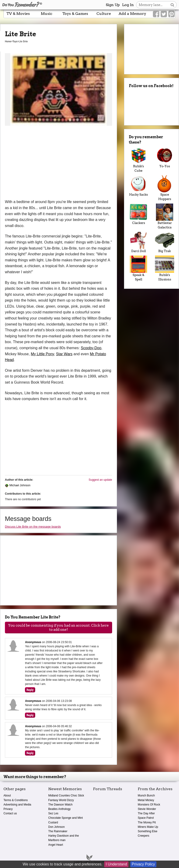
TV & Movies (18, 14)
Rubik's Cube (138, 160)
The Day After (146, 813)
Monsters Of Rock (149, 805)
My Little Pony (42, 354)
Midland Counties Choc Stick (66, 796)
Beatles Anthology (59, 809)
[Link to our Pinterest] (171, 14)
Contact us (10, 813)
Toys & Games (75, 14)
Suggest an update (100, 480)
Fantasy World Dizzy (61, 800)
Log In (128, 5)
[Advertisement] (59, 164)
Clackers (138, 214)
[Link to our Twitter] (164, 14)
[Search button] (172, 5)
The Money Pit (147, 822)
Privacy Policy (143, 864)
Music (47, 14)
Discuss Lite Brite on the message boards (33, 527)
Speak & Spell (138, 268)
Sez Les (53, 813)
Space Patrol (146, 818)
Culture (104, 14)
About (7, 796)
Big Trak (165, 242)
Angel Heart (56, 845)
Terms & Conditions (16, 800)
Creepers (143, 836)
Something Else (148, 831)
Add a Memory (132, 14)
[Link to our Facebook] (156, 14)
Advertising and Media (17, 805)
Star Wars (64, 354)
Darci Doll (138, 242)
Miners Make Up (148, 827)
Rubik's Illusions (165, 268)
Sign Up (113, 5)
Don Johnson (57, 827)
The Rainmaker (58, 831)
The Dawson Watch (60, 805)
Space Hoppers (165, 188)
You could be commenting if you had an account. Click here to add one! (59, 628)
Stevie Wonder (147, 809)
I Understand (116, 864)
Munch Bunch (146, 796)
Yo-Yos (165, 157)
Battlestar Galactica (165, 216)
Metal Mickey (146, 800)
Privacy (8, 809)
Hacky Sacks (138, 186)
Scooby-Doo (91, 348)
